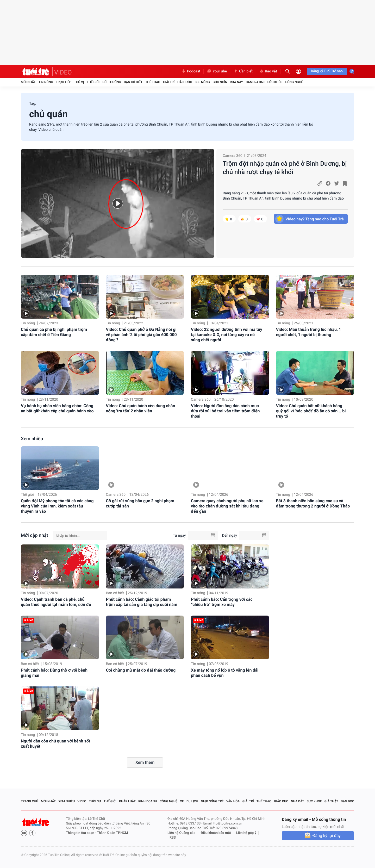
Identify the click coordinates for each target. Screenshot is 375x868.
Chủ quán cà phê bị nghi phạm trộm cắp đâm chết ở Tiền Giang (54, 332)
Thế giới (93, 82)
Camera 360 (255, 82)
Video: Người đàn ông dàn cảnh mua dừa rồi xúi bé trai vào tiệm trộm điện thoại (225, 411)
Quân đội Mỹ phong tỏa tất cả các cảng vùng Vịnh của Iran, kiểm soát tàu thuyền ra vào (57, 506)
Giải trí (169, 82)
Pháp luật (127, 801)
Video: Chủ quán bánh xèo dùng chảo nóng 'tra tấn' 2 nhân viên (141, 408)
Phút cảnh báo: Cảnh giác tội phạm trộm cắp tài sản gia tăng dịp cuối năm (142, 602)
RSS (173, 838)
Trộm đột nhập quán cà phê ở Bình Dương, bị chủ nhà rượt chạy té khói (285, 168)
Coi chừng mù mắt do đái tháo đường (141, 670)
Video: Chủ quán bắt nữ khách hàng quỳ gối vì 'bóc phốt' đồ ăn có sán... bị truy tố (311, 411)
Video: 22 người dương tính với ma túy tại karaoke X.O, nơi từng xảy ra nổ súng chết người (227, 335)
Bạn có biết (133, 82)
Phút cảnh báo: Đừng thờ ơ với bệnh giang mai (54, 673)
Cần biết (243, 71)
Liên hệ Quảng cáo (182, 833)
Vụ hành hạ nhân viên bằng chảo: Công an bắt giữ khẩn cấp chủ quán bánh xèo (57, 408)
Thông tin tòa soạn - (81, 833)
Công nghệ (294, 82)
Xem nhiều (32, 439)
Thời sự (95, 801)
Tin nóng (46, 82)
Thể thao (153, 82)
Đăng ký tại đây (327, 836)
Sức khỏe (275, 82)
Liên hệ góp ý (246, 833)
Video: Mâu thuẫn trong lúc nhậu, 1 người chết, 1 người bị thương (309, 332)
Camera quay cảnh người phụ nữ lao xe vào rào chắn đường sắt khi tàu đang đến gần (227, 506)
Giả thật (331, 801)
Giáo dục (281, 801)
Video (82, 801)
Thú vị (79, 82)
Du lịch (192, 801)
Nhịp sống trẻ (212, 801)
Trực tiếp (64, 82)
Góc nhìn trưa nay (228, 82)
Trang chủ (30, 801)
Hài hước (185, 82)
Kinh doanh (148, 801)
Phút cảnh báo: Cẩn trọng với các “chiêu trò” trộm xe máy (222, 602)
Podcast (191, 71)
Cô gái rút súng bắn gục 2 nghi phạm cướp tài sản (140, 503)
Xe (182, 801)
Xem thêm (145, 762)
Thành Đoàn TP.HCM (112, 833)
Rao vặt (268, 71)
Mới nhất (28, 82)
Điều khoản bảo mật (216, 833)
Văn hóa (233, 801)
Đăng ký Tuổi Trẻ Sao (327, 71)
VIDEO (63, 72)
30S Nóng (202, 82)
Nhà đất (298, 801)
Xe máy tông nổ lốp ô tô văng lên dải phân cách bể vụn (225, 673)
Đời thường (112, 82)
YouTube (217, 71)
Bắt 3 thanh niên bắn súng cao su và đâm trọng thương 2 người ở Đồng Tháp (313, 503)
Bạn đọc (348, 801)
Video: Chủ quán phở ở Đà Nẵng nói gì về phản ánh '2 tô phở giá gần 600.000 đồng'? (141, 335)
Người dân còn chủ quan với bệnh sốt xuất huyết (55, 744)
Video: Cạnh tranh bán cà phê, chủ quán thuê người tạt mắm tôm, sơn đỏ (56, 602)
